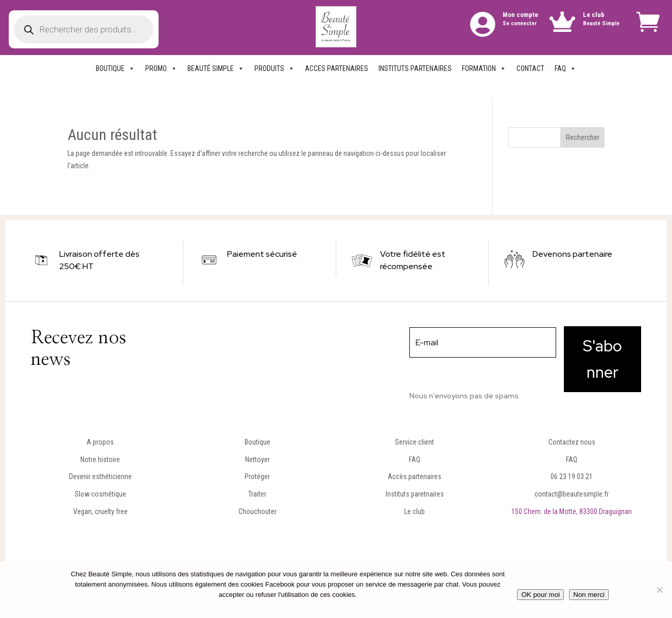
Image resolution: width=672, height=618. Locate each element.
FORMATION (484, 68)
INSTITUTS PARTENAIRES (415, 68)
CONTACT (530, 68)
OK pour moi (540, 595)
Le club (594, 15)
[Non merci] (659, 590)
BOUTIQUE (115, 68)
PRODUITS (274, 68)
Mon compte (520, 15)
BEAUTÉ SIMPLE (216, 68)
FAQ (565, 68)
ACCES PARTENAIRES (337, 68)
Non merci (589, 595)
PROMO (161, 68)
